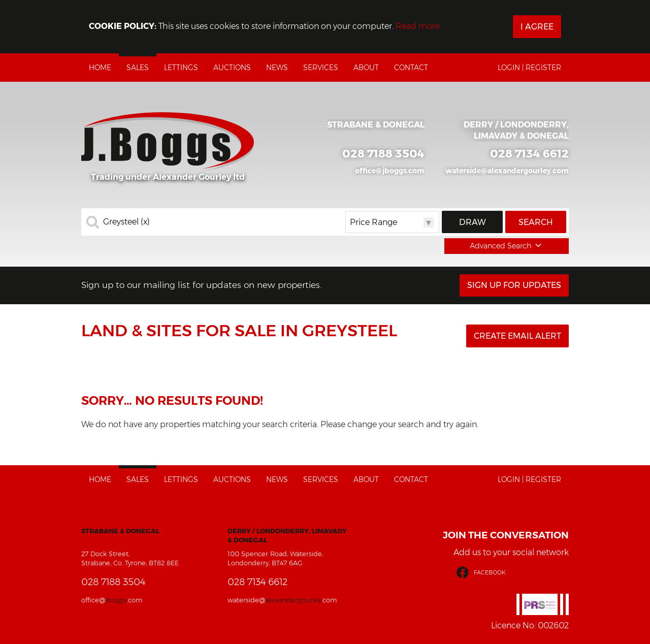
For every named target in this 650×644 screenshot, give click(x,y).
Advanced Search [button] (507, 246)
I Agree (537, 27)
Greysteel (126, 222)
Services (321, 68)
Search (536, 222)
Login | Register (529, 68)
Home (100, 68)
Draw (473, 222)
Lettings (181, 68)
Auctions (232, 68)
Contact (411, 68)
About (366, 68)
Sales (138, 68)
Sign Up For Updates (514, 285)
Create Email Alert (517, 336)
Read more (418, 26)
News (277, 68)
